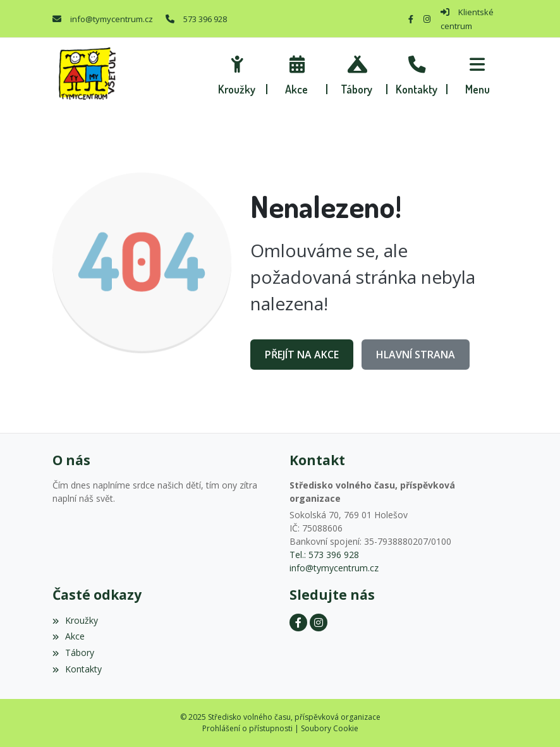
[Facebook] (411, 19)
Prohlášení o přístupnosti (247, 728)
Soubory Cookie (330, 728)
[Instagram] (427, 19)
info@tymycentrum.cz (112, 19)
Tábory (73, 653)
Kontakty (77, 669)
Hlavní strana (416, 355)
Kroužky (75, 620)
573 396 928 (205, 19)
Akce (69, 636)
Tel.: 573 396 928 (324, 555)
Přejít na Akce (302, 355)
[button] (478, 73)
